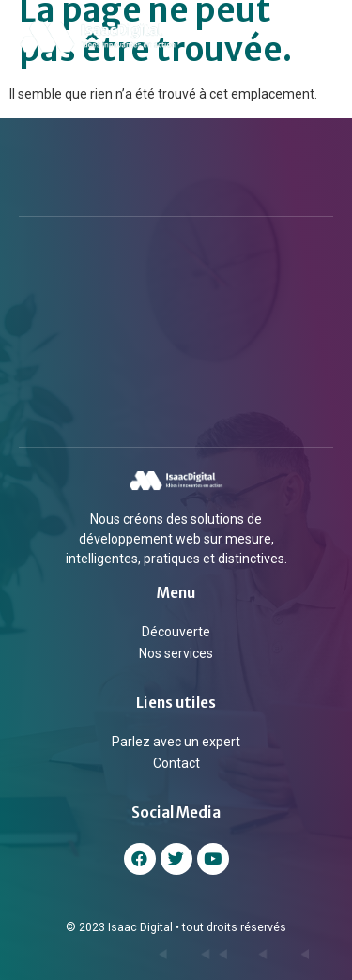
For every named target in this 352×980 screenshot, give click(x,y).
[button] (322, 36)
